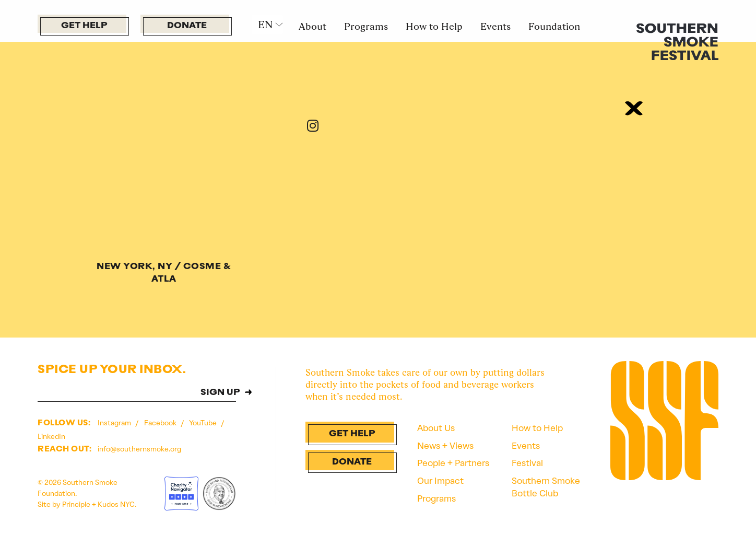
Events (495, 26)
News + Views (445, 446)
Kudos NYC (116, 504)
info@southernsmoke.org (139, 449)
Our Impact (440, 481)
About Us (436, 428)
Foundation (554, 26)
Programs (366, 26)
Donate (187, 26)
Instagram (115, 423)
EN (265, 25)
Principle (76, 504)
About (312, 26)
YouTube (204, 423)
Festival (527, 463)
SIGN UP (220, 393)
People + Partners (453, 463)
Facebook (161, 423)
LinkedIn (51, 436)
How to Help (434, 26)
